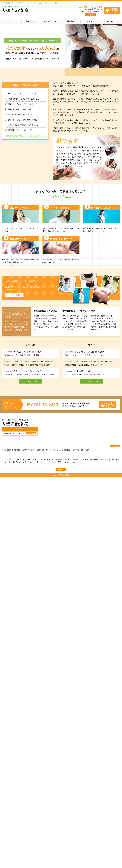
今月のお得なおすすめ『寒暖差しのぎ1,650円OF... (34, 361)
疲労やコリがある (31, 460)
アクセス (90, 21)
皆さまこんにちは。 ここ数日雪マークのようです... (85, 355)
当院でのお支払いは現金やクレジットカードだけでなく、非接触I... (30, 374)
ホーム (12, 21)
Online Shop (110, 21)
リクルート (43, 462)
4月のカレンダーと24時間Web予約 (28, 352)
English (90, 15)
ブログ (66, 462)
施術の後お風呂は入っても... (45, 311)
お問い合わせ (16, 462)
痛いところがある (47, 460)
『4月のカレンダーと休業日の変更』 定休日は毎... (24, 355)
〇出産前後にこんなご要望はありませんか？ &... (84, 365)
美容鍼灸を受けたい (63, 460)
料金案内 (71, 21)
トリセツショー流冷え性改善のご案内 (90, 352)
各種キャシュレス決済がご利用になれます (30, 371)
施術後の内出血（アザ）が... (74, 311)
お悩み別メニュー (51, 21)
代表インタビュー (30, 462)
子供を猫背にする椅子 (84, 371)
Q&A (93, 311)
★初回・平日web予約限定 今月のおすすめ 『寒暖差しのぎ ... (28, 365)
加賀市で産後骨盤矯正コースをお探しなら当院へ (94, 361)
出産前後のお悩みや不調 (99, 460)
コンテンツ (18, 460)
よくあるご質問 (55, 462)
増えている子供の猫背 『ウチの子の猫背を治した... (85, 374)
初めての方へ (31, 21)
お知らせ (74, 462)
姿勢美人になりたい (80, 460)
